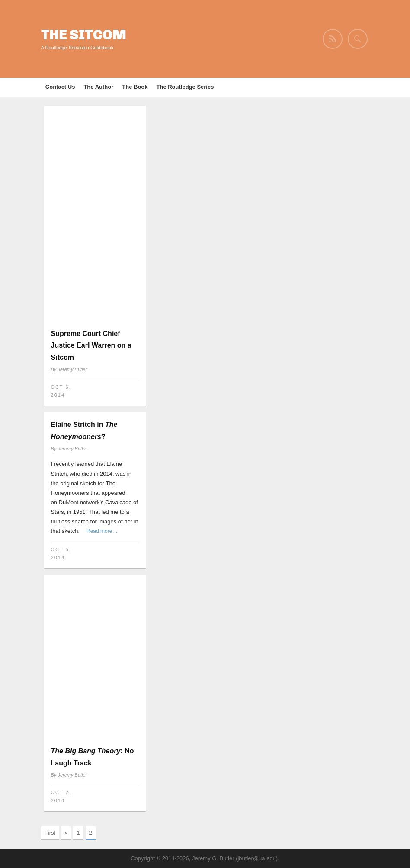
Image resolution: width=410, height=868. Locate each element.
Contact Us (60, 87)
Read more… (102, 531)
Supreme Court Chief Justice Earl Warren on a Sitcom (91, 345)
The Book (135, 87)
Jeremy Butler (72, 369)
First (50, 833)
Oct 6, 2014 (61, 391)
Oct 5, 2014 (61, 553)
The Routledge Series (185, 87)
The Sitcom (84, 35)
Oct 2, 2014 (61, 796)
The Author (98, 87)
